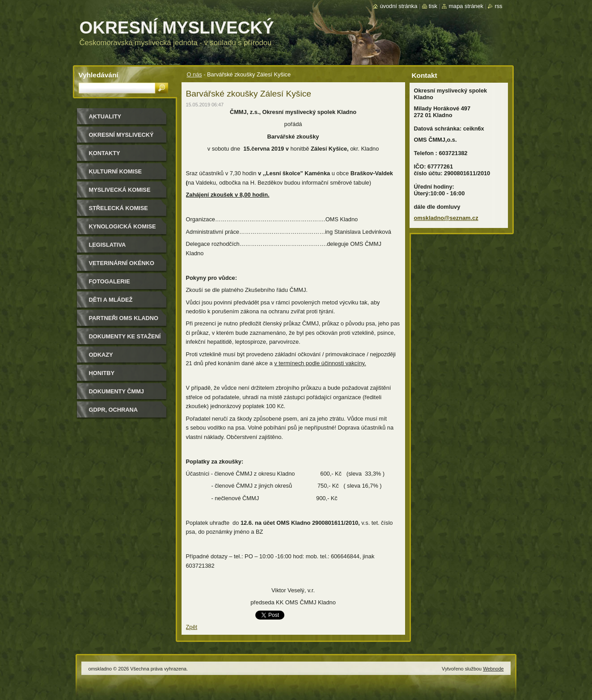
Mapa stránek (466, 6)
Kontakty (105, 153)
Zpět (192, 627)
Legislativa (108, 245)
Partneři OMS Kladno (124, 318)
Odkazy (101, 355)
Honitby (102, 373)
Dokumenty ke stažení (125, 336)
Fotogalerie (110, 281)
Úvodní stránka (398, 6)
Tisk (433, 6)
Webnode (493, 669)
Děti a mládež (111, 300)
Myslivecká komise (120, 190)
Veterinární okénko (122, 263)
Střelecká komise (118, 208)
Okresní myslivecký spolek (121, 138)
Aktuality (105, 116)
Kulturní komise (115, 171)
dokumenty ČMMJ (116, 391)
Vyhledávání (99, 75)
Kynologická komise (123, 226)
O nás (195, 74)
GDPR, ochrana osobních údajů (115, 413)
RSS (498, 6)
